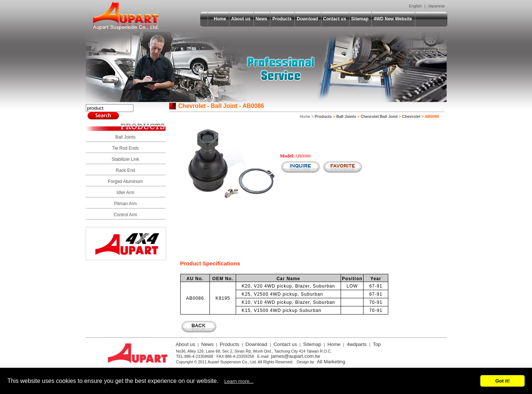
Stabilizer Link (125, 159)
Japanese (436, 6)
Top (377, 344)
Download (307, 19)
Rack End (125, 170)
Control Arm (125, 215)
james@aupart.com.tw (295, 356)
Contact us (335, 19)
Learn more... (239, 381)
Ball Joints (125, 137)
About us (241, 19)
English (415, 6)
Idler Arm (125, 193)
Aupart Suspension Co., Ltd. (126, 16)
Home (220, 19)
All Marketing (331, 362)
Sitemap (360, 19)
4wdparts (357, 344)
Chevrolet (411, 116)
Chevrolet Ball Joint (379, 116)
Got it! (502, 381)
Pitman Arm (125, 204)
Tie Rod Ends (125, 148)
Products (282, 19)
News (261, 19)
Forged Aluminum (125, 181)
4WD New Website (393, 19)
